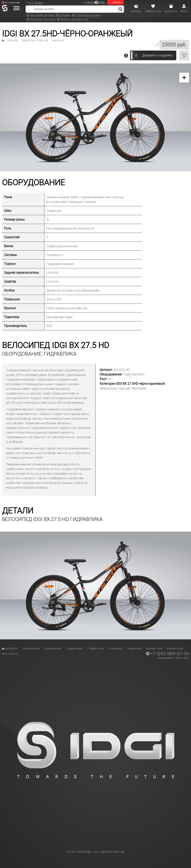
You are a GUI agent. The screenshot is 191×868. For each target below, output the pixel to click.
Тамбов (39, 3)
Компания (31, 648)
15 (136, 55)
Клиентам (154, 648)
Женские (58, 40)
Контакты (10, 654)
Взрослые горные (35, 40)
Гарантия (75, 648)
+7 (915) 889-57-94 (94, 3)
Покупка (116, 648)
